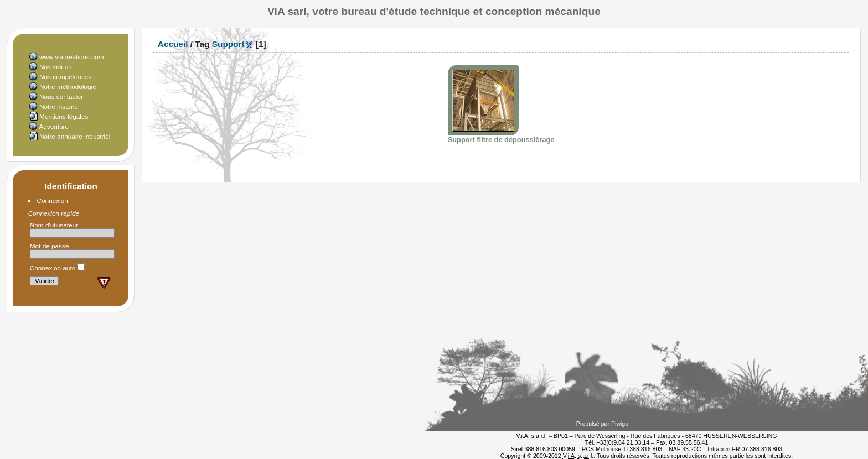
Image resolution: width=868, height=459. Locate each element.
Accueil (173, 44)
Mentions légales (64, 116)
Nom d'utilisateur (54, 225)
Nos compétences (65, 77)
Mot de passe (50, 246)
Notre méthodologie (68, 87)
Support (228, 44)
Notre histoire (59, 106)
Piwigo (620, 424)
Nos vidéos (55, 67)
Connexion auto (57, 268)
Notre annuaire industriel (75, 136)
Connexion (53, 200)
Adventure (54, 126)
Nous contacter (61, 97)
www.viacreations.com (71, 57)
